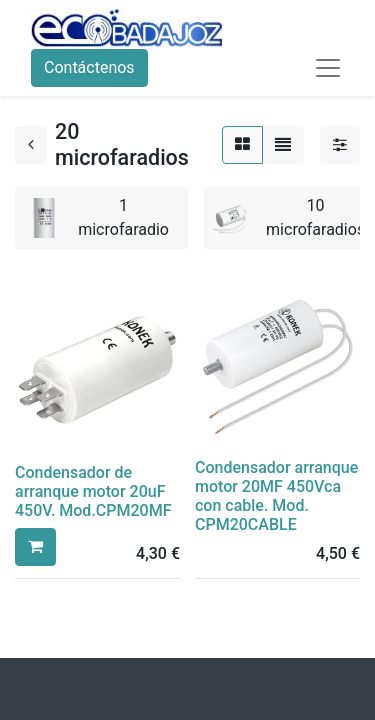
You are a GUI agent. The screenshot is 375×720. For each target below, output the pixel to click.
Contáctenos (89, 67)
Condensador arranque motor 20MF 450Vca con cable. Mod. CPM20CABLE (276, 496)
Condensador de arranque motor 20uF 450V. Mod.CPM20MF (93, 491)
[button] (35, 547)
